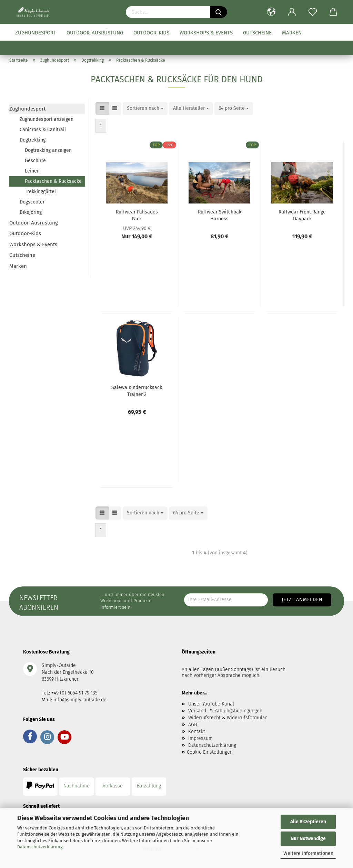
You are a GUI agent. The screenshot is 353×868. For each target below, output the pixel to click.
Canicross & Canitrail (43, 130)
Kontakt (197, 731)
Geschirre (35, 161)
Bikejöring (31, 212)
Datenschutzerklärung (40, 847)
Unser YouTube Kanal (211, 704)
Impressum (200, 738)
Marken (292, 33)
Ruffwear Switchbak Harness (220, 215)
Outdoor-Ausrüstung (95, 33)
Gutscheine (257, 33)
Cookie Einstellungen (210, 752)
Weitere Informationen (308, 853)
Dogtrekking (33, 140)
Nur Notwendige (308, 839)
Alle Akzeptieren (308, 822)
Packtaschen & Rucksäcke (53, 181)
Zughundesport (36, 33)
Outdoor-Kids (151, 33)
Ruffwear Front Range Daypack (302, 215)
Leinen (32, 171)
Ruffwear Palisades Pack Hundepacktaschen (137, 215)
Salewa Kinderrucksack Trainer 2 (137, 390)
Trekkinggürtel (40, 192)
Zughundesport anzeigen (47, 119)
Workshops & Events (206, 33)
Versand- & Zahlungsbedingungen (225, 711)
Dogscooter (32, 202)
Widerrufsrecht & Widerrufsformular (228, 718)
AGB (193, 725)
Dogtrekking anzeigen (48, 150)
